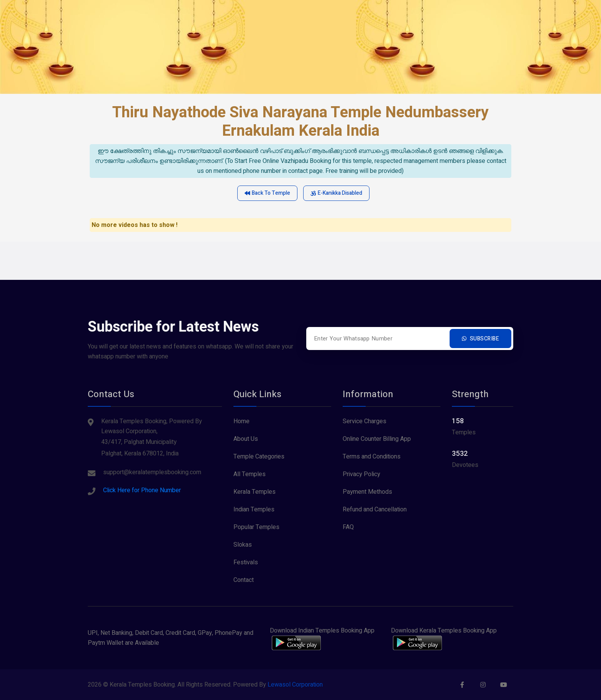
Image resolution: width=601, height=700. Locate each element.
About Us (246, 439)
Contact (244, 580)
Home (241, 421)
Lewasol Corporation (295, 685)
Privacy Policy (361, 474)
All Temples (250, 474)
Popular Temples (256, 527)
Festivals (246, 562)
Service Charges (365, 421)
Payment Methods (367, 492)
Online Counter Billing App (377, 439)
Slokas (243, 545)
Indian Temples (254, 509)
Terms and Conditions (372, 457)
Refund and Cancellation (375, 509)
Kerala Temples (255, 492)
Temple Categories (259, 457)
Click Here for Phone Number (142, 490)
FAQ (348, 527)
